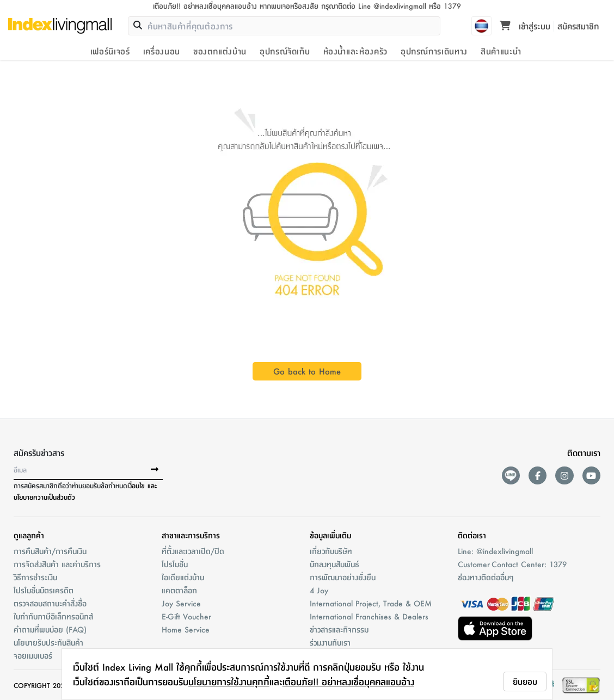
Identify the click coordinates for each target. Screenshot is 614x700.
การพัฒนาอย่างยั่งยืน (343, 577)
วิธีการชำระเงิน (35, 577)
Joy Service (181, 603)
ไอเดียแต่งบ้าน (183, 577)
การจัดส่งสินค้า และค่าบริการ (57, 564)
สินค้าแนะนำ (501, 51)
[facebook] (538, 475)
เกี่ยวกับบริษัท (331, 551)
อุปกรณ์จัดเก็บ (285, 51)
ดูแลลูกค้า (29, 535)
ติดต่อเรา (472, 535)
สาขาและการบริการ (191, 535)
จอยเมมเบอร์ (33, 655)
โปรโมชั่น (175, 564)
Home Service (186, 629)
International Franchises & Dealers (369, 616)
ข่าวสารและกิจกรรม (339, 629)
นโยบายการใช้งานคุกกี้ (229, 681)
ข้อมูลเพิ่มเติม (330, 535)
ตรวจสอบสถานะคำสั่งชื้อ (50, 603)
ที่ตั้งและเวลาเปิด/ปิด (193, 551)
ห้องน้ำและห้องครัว (355, 51)
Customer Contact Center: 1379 (512, 564)
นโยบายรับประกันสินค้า (48, 642)
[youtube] (591, 475)
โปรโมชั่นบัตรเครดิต (44, 590)
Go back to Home (307, 371)
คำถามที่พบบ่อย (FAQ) (50, 629)
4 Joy (319, 590)
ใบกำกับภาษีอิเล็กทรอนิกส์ (53, 616)
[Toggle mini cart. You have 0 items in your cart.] (505, 26)
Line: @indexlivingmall (495, 551)
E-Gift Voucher (186, 616)
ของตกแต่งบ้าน (220, 51)
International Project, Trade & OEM (371, 603)
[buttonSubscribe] (155, 470)
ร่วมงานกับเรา (330, 642)
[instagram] (564, 475)
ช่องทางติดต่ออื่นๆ (486, 577)
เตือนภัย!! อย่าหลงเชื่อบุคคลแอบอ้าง (348, 681)
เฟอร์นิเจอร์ (110, 51)
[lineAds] (511, 475)
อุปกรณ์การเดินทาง (434, 51)
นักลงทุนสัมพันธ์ (334, 564)
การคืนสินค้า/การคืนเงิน (50, 551)
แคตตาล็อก (179, 590)
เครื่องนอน (162, 51)
